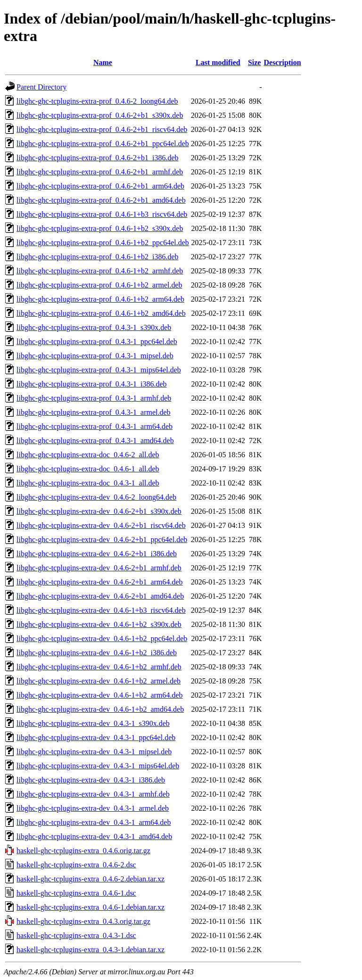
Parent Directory (41, 87)
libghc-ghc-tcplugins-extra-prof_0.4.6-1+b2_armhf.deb (100, 271)
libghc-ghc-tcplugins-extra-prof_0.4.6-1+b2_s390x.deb (100, 228)
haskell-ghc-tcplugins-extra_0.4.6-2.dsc (76, 865)
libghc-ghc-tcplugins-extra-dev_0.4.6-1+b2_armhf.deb (99, 667)
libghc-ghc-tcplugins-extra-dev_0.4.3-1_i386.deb (91, 780)
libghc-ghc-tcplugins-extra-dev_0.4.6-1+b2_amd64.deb (100, 709)
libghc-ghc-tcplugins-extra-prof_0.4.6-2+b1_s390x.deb (100, 115)
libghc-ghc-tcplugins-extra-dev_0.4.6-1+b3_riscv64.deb (101, 610)
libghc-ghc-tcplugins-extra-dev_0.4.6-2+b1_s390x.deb (99, 511)
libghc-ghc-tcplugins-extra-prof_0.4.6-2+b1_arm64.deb (100, 186)
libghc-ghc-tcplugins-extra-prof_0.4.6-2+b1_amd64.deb (101, 200)
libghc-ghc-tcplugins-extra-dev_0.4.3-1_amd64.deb (94, 836)
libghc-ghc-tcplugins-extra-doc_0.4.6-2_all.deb (88, 455)
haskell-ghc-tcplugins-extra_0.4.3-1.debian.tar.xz (90, 950)
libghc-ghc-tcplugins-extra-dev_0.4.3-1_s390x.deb (93, 723)
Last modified (218, 62)
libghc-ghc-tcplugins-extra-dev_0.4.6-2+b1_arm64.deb (99, 582)
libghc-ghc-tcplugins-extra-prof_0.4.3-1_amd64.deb (95, 441)
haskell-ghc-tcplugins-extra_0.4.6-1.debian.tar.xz (90, 907)
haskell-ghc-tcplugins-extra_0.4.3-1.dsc (76, 935)
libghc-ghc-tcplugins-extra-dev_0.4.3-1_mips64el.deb (98, 766)
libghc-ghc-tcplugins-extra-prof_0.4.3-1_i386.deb (92, 384)
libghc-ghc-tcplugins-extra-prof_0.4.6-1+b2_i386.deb (98, 257)
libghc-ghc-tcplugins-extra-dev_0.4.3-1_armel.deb (93, 808)
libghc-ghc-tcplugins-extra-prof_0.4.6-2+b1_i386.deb (98, 158)
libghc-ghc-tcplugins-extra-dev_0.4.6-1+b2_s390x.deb (99, 624)
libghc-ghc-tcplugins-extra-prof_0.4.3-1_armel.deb (94, 412)
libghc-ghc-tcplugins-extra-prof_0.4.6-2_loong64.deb (97, 101)
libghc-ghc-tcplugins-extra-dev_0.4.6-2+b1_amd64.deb (100, 596)
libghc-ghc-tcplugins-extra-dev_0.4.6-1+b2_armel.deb (99, 681)
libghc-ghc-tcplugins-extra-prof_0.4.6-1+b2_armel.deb (99, 285)
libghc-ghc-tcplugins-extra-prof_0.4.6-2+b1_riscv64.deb (102, 129)
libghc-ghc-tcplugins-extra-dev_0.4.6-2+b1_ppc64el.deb (102, 539)
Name (103, 62)
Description (282, 62)
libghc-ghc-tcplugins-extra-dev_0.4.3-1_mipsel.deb (94, 752)
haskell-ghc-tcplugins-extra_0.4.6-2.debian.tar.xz (90, 879)
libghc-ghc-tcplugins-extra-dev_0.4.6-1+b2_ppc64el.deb (102, 638)
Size (255, 62)
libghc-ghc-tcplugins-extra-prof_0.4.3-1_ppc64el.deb (97, 342)
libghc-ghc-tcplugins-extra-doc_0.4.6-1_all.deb (88, 469)
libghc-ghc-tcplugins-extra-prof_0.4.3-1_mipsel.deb (95, 356)
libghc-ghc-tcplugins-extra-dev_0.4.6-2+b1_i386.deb (97, 554)
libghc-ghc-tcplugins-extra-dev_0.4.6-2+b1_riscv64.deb (101, 525)
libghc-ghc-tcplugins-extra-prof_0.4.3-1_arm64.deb (95, 426)
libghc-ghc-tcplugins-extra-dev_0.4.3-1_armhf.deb (93, 794)
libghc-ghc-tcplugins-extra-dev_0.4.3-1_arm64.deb (94, 822)
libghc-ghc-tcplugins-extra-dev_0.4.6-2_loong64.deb (96, 497)
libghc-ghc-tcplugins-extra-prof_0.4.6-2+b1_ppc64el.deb (103, 144)
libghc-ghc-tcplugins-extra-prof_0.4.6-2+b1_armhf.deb (100, 172)
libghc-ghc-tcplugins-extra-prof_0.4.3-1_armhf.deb (94, 398)
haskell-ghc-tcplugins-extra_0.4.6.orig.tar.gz (83, 851)
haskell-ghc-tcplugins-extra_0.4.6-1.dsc (76, 893)
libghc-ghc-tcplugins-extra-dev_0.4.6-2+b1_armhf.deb (99, 568)
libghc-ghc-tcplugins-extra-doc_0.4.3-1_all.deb (88, 483)
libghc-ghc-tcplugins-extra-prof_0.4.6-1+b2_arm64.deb (100, 299)
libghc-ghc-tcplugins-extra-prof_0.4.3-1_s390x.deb (94, 327)
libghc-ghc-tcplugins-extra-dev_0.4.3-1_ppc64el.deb (96, 737)
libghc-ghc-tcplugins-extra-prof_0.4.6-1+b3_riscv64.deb (102, 214)
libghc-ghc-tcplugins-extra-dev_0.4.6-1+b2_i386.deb (97, 653)
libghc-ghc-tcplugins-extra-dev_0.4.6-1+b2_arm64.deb (99, 695)
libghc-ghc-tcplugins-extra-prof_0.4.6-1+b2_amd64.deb (101, 313)
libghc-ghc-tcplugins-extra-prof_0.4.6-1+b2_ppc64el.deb (103, 243)
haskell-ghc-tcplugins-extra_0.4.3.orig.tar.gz (83, 921)
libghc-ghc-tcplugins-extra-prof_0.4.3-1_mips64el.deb (99, 370)
